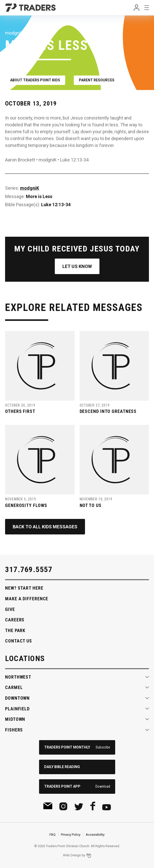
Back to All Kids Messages (45, 527)
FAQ (53, 835)
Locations (25, 658)
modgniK (30, 188)
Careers (15, 620)
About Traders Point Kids (35, 80)
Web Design (72, 855)
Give (10, 609)
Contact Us (19, 641)
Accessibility (95, 835)
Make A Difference (27, 599)
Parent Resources (97, 80)
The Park (15, 630)
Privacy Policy (71, 835)
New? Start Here (24, 588)
